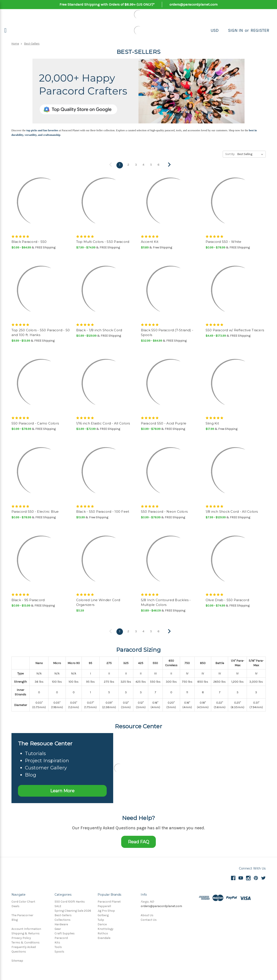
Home (15, 44)
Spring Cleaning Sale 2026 (73, 910)
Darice (102, 923)
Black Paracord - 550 (29, 241)
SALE (58, 905)
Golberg (103, 914)
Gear (58, 928)
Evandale (104, 937)
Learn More (62, 790)
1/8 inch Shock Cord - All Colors (232, 511)
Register (260, 30)
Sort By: (230, 154)
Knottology (105, 928)
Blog (15, 919)
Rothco (103, 932)
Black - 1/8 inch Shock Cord (99, 330)
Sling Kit (212, 423)
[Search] (223, 30)
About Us (147, 914)
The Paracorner (22, 914)
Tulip (101, 919)
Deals (15, 905)
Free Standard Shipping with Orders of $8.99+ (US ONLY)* (107, 4)
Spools (59, 950)
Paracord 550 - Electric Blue (35, 511)
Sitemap (17, 960)
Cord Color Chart (23, 901)
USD (215, 30)
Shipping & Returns (26, 932)
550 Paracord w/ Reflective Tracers (235, 330)
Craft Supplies (65, 932)
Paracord (61, 937)
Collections (63, 919)
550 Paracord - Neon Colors (164, 511)
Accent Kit (150, 241)
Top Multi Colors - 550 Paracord (103, 241)
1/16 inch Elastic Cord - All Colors (103, 423)
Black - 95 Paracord (28, 600)
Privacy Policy (21, 937)
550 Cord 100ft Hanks (70, 901)
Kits (57, 941)
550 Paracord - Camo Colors (35, 423)
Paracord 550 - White (224, 241)
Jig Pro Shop (106, 910)
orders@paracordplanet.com (194, 4)
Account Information (26, 928)
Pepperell (104, 905)
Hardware (61, 923)
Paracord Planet (109, 901)
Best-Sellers (32, 44)
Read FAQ (138, 841)
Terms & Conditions (26, 941)
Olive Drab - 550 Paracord (227, 600)
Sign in (236, 30)
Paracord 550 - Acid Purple (164, 423)
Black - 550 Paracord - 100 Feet (103, 511)
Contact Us (149, 919)
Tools (58, 946)
